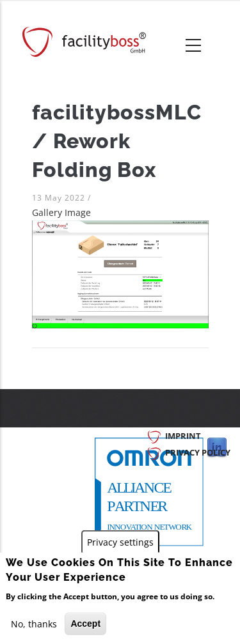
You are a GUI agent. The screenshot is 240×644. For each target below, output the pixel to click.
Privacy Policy (198, 452)
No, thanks (34, 625)
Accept (85, 624)
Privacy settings (120, 543)
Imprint (183, 436)
